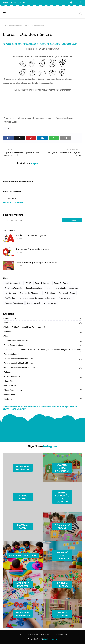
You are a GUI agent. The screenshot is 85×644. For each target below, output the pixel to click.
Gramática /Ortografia (13, 288)
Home (5, 3)
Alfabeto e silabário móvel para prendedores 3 (43, 327)
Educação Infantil (42, 354)
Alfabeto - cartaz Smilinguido (31, 235)
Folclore (43, 372)
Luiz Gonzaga (10, 293)
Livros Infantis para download (66, 288)
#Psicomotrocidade (23, 555)
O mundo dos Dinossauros (30, 293)
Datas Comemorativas (43, 345)
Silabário (43, 399)
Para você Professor (67, 293)
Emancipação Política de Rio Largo (43, 368)
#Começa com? (23, 526)
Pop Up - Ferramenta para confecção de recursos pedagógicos (30, 298)
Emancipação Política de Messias (43, 363)
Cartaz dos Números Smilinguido (32, 249)
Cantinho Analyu (50, 639)
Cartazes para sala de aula (43, 341)
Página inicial (11, 26)
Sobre (13, 3)
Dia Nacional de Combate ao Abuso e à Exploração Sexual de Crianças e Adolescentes (43, 350)
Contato (22, 3)
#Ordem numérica (62, 585)
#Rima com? (23, 497)
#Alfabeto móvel (62, 526)
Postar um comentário (13, 202)
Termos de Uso (61, 634)
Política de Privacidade (39, 634)
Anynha (35, 163)
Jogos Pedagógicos (34, 288)
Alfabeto (43, 323)
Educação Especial (62, 283)
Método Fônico (43, 394)
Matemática (43, 381)
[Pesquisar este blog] (33, 220)
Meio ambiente (43, 386)
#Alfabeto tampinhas (23, 614)
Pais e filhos (50, 293)
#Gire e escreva (62, 614)
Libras (20, 26)
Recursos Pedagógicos (14, 303)
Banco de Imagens (43, 283)
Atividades (43, 332)
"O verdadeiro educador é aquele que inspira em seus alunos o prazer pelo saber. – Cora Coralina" (40, 408)
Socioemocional (33, 303)
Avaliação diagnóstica (13, 283)
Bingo (43, 336)
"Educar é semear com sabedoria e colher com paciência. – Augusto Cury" (40, 44)
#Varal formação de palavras (62, 497)
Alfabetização (43, 318)
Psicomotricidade (66, 298)
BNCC (29, 283)
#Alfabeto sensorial (23, 468)
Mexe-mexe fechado (43, 390)
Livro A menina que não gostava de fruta (37, 263)
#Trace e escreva (23, 585)
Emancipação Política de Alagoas (43, 359)
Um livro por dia (50, 303)
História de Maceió (43, 377)
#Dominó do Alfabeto (62, 555)
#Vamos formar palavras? (62, 468)
